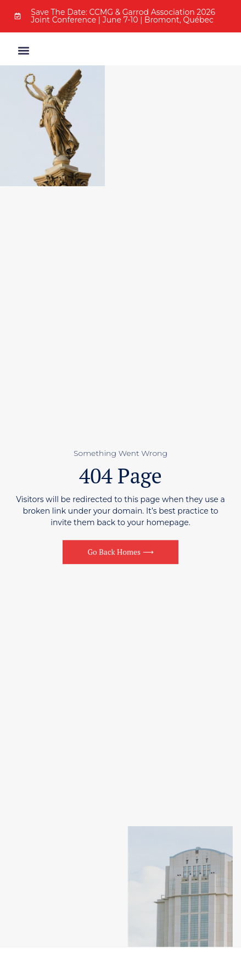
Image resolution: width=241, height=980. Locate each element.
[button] (23, 51)
